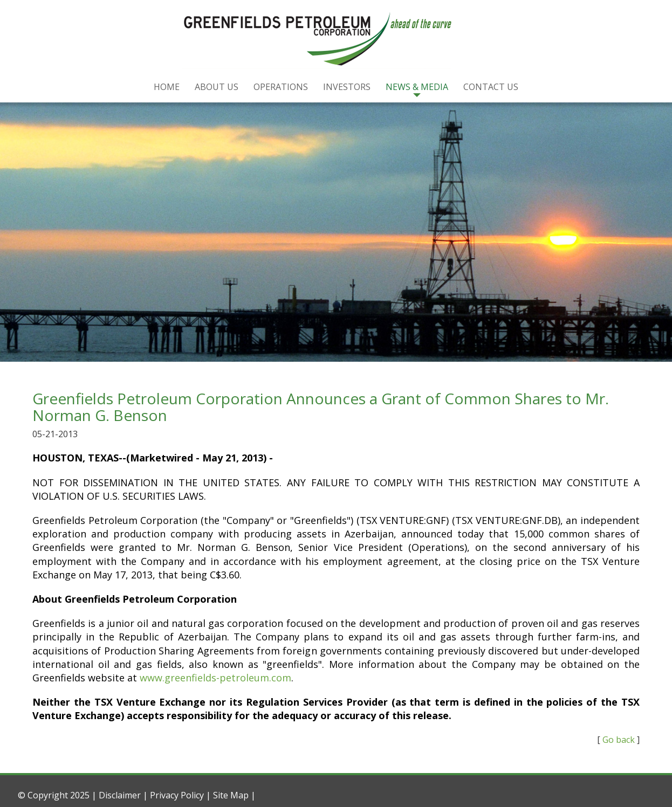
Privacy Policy (177, 795)
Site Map (231, 795)
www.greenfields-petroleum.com (215, 678)
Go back (619, 740)
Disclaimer (120, 795)
